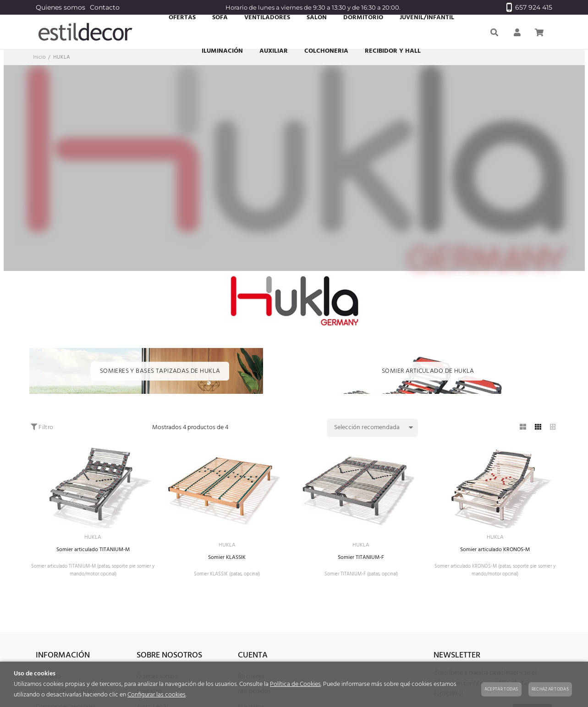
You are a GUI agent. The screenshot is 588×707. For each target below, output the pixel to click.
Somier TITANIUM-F (361, 561)
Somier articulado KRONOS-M (495, 551)
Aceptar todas (501, 689)
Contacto (105, 7)
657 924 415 (529, 7)
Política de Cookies (295, 684)
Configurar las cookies (157, 695)
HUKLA (93, 538)
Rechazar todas (550, 689)
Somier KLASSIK (227, 561)
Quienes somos (60, 7)
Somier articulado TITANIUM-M (93, 551)
